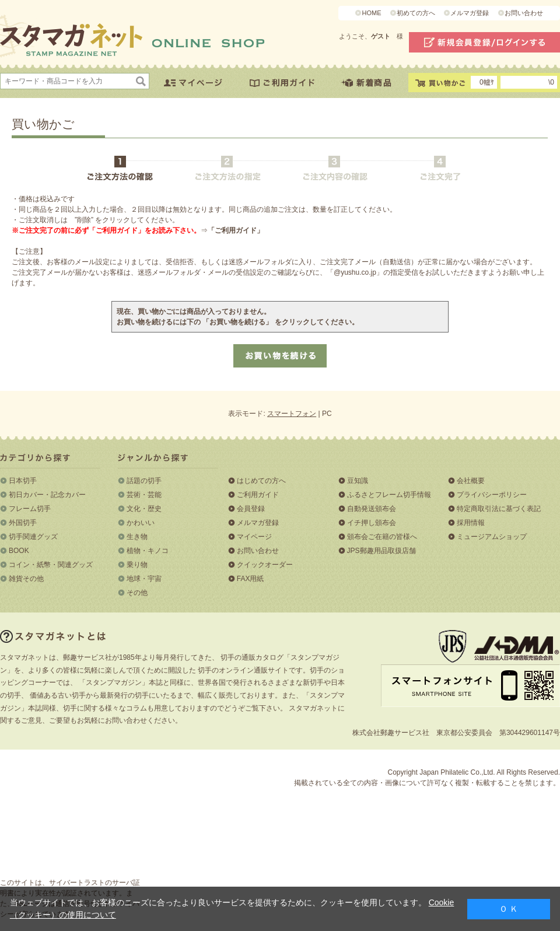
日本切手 (23, 481)
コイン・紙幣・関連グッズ (51, 565)
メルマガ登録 (470, 13)
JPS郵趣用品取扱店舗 (381, 551)
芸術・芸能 (144, 495)
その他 (137, 593)
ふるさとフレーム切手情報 (389, 495)
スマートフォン (292, 414)
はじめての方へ (261, 481)
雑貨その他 (26, 579)
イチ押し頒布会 (372, 523)
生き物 (137, 537)
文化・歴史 (144, 509)
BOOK (19, 551)
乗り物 (137, 565)
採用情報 (471, 523)
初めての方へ (416, 13)
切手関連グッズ (33, 537)
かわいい (141, 523)
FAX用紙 (251, 579)
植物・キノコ (148, 551)
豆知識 (358, 481)
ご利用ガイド (258, 495)
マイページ (254, 537)
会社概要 (471, 481)
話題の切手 (144, 481)
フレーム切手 (30, 509)
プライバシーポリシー (492, 495)
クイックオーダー (265, 565)
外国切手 (23, 523)
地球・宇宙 (144, 579)
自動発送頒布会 (372, 509)
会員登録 (251, 509)
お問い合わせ (524, 13)
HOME (371, 13)
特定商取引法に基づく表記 (499, 509)
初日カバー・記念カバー (47, 495)
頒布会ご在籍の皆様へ (382, 537)
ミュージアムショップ (492, 537)
